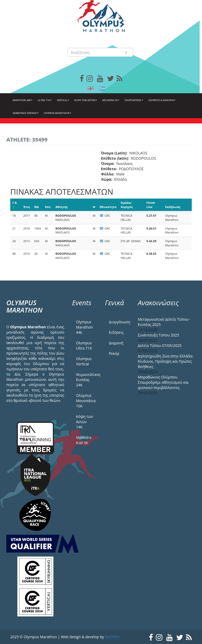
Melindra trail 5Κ (84, 440)
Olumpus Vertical (84, 361)
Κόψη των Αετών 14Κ (85, 422)
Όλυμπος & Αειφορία (161, 102)
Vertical (62, 102)
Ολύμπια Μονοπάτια (57, 115)
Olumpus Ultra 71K (84, 346)
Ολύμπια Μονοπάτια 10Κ (86, 401)
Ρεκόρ (114, 353)
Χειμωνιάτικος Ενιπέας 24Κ (87, 380)
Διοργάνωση (119, 322)
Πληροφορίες (133, 102)
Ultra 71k (44, 102)
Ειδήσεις (116, 332)
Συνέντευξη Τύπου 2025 (158, 335)
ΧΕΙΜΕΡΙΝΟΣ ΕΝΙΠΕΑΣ (25, 115)
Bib (37, 207)
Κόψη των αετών (85, 102)
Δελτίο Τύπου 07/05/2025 (160, 346)
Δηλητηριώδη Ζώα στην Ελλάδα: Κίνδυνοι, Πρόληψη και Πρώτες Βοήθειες (166, 361)
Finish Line (151, 205)
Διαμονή (116, 343)
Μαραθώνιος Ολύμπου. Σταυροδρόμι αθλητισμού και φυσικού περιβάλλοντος (163, 382)
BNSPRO (112, 637)
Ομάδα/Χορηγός (127, 205)
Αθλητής (62, 207)
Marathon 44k (22, 102)
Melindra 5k (110, 102)
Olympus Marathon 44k (84, 327)
